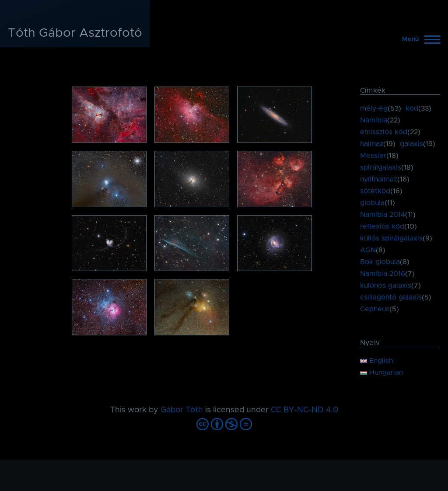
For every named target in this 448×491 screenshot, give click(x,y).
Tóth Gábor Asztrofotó (75, 33)
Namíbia (374, 120)
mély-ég (374, 108)
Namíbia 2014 (383, 215)
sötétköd (375, 191)
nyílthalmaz (379, 179)
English (376, 361)
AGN (368, 250)
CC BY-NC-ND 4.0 (304, 410)
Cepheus (375, 309)
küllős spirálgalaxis (391, 238)
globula (372, 203)
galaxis (411, 144)
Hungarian (381, 373)
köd (412, 108)
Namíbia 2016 (383, 274)
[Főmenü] (418, 39)
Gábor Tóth (182, 410)
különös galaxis (386, 286)
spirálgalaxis (381, 167)
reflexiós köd (382, 226)
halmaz (372, 144)
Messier (373, 156)
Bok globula (380, 262)
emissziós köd (384, 132)
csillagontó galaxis (391, 297)
